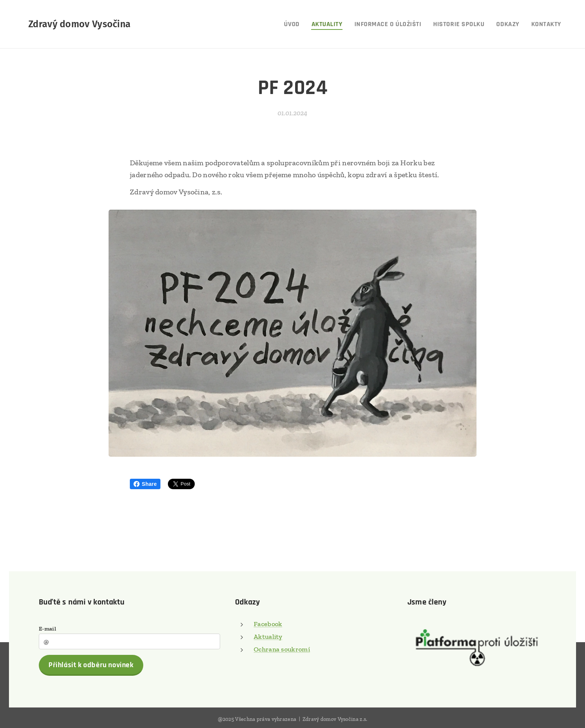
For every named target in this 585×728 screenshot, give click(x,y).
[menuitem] (294, 24)
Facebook (268, 624)
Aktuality (268, 637)
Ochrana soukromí (282, 649)
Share (145, 484)
